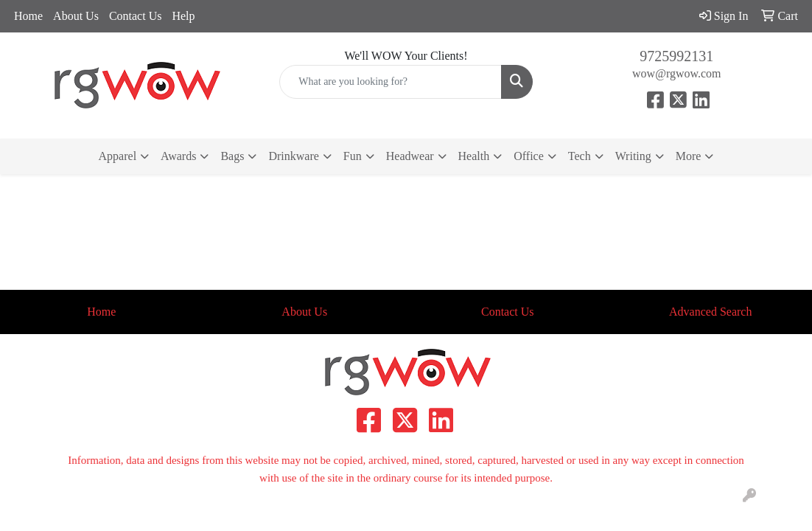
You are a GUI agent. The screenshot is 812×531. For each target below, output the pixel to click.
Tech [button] (580, 156)
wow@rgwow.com (677, 73)
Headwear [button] (410, 156)
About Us (76, 16)
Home (28, 16)
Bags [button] (232, 156)
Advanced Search (710, 312)
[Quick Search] (390, 82)
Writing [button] (633, 156)
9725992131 (676, 56)
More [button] (689, 156)
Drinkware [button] (293, 156)
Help (183, 16)
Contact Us (136, 16)
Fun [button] (353, 156)
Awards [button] (178, 156)
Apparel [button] (118, 156)
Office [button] (529, 156)
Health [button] (474, 156)
